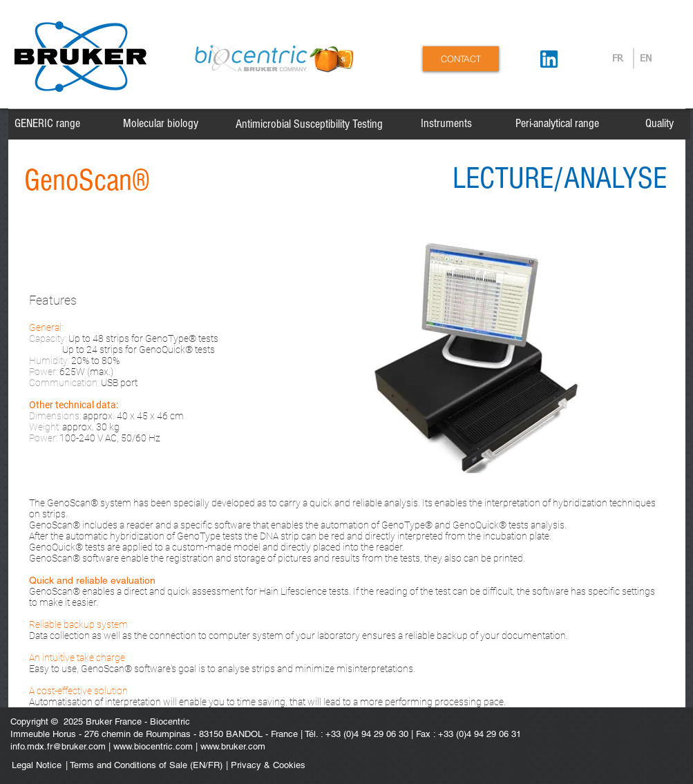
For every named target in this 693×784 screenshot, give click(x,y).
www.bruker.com (233, 746)
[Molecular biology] (161, 124)
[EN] (646, 59)
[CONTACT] (461, 59)
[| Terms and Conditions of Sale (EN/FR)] (144, 766)
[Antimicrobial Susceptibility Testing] (309, 124)
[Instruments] (446, 124)
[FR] (618, 59)
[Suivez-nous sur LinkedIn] (549, 59)
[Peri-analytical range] (557, 124)
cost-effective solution (82, 691)
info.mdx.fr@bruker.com (58, 746)
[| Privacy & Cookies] (304, 766)
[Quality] (659, 124)
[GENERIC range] (47, 124)
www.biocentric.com (153, 746)
